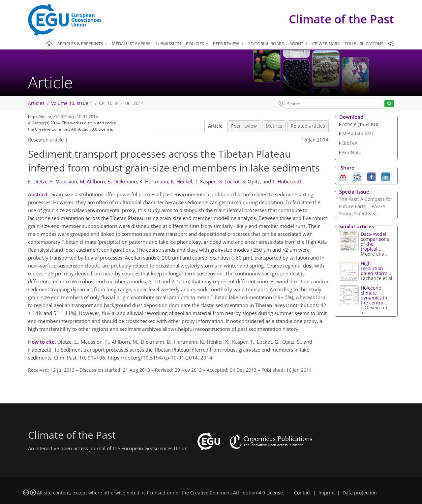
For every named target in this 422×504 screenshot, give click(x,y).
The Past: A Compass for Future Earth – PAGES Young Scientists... (366, 206)
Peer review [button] (226, 44)
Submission (168, 44)
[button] (281, 103)
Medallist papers (131, 44)
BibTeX (350, 143)
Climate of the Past (341, 19)
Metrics (274, 126)
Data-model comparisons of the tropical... (375, 241)
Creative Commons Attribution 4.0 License (237, 493)
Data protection (360, 493)
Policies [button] (196, 44)
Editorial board (266, 44)
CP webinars (326, 44)
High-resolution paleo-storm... (376, 268)
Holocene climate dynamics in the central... (375, 295)
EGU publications (364, 44)
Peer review (244, 126)
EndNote (352, 153)
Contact (302, 493)
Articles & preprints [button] (81, 44)
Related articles (308, 126)
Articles (36, 103)
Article (215, 126)
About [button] (297, 44)
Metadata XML (358, 133)
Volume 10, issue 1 (72, 103)
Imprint (327, 493)
